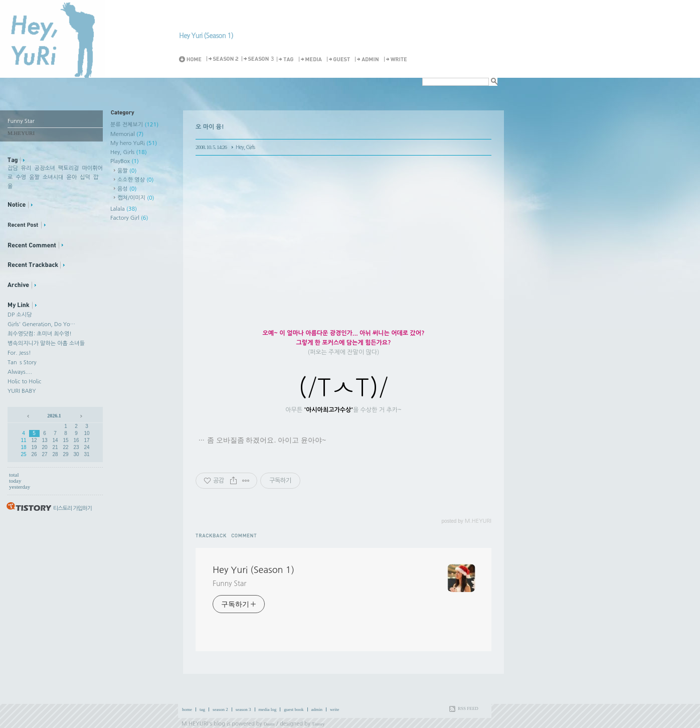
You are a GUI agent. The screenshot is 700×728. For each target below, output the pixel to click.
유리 (26, 168)
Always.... (20, 372)
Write (397, 59)
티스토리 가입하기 (72, 508)
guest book (294, 709)
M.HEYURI (195, 724)
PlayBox (125, 161)
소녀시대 (53, 177)
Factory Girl (129, 218)
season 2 (220, 709)
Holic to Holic (24, 382)
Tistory (318, 724)
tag (202, 709)
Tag (287, 59)
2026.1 (54, 416)
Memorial (127, 134)
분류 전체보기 (134, 125)
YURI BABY (22, 391)
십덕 (85, 177)
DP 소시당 (20, 315)
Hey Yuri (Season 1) (206, 36)
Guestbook (340, 59)
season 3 (243, 709)
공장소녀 (45, 168)
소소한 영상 (136, 180)
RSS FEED (468, 708)
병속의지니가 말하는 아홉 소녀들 (46, 343)
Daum (269, 724)
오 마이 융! (210, 127)
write (335, 709)
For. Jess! (19, 353)
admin (317, 709)
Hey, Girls (129, 152)
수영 (21, 177)
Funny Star (229, 584)
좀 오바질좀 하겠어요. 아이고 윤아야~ (267, 440)
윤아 (71, 177)
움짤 (34, 177)
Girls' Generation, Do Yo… (41, 324)
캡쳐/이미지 (136, 198)
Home (192, 59)
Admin (369, 59)
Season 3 (258, 59)
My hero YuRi (134, 143)
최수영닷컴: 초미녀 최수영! (40, 334)
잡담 (13, 168)
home (187, 709)
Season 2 (223, 59)
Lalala (124, 209)
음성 (127, 189)
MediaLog (312, 59)
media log (268, 709)
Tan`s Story (22, 362)
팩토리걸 (68, 168)
